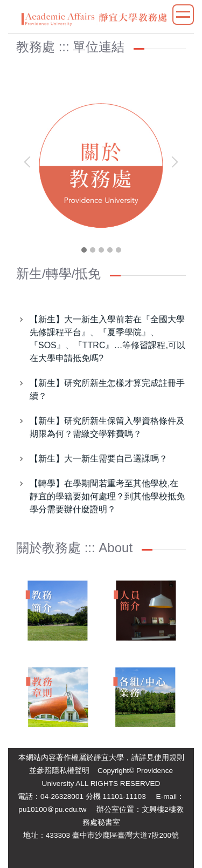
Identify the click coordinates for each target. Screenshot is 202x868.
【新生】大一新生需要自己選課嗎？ (99, 459)
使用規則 (169, 758)
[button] (30, 162)
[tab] (84, 250)
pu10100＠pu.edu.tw (52, 809)
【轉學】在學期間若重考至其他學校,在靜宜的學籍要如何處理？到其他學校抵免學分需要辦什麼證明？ (107, 496)
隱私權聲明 (71, 771)
